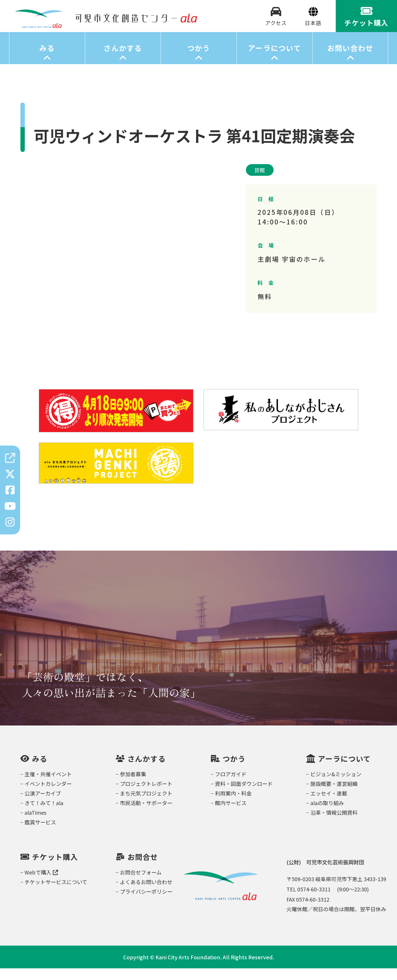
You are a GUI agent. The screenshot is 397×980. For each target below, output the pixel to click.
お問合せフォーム (141, 884)
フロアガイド (231, 786)
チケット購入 (55, 869)
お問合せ (143, 869)
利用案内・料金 (233, 805)
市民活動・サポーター (146, 814)
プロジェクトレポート (146, 795)
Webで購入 (41, 884)
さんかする (123, 60)
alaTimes (35, 824)
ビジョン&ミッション (336, 786)
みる (47, 60)
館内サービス (231, 814)
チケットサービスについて (56, 893)
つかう (199, 60)
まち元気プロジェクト (146, 805)
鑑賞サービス (40, 834)
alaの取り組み (327, 814)
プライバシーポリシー (146, 903)
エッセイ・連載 (329, 805)
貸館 (260, 182)
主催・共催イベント (48, 786)
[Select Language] (313, 29)
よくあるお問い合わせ (146, 893)
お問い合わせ (350, 60)
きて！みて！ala (44, 814)
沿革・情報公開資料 (334, 824)
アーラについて (274, 60)
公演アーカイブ (43, 805)
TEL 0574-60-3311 (308, 901)
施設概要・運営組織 (334, 795)
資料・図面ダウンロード (244, 795)
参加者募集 (133, 786)
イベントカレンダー (48, 795)
